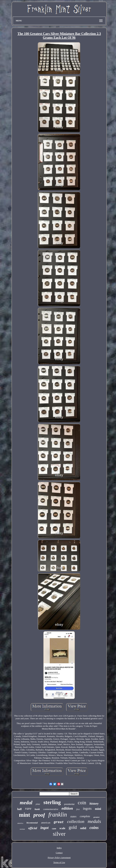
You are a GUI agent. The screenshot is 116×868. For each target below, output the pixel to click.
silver (59, 834)
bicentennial (32, 823)
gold (73, 827)
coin (82, 803)
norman (22, 829)
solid (83, 828)
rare (28, 808)
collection (76, 822)
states (73, 816)
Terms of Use (59, 862)
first (78, 809)
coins (94, 828)
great (59, 822)
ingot (45, 828)
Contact (59, 853)
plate (38, 804)
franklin (58, 815)
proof (39, 815)
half (20, 809)
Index (59, 848)
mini (98, 809)
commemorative (51, 809)
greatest (96, 817)
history (94, 804)
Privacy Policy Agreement (59, 857)
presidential (69, 804)
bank (37, 809)
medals (94, 821)
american (46, 823)
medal (26, 803)
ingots (87, 808)
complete (85, 816)
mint (25, 815)
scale (62, 828)
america (20, 823)
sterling (52, 802)
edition (67, 808)
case (54, 829)
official (33, 828)
